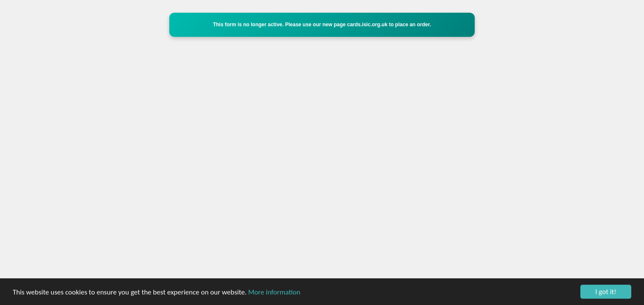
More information (274, 292)
